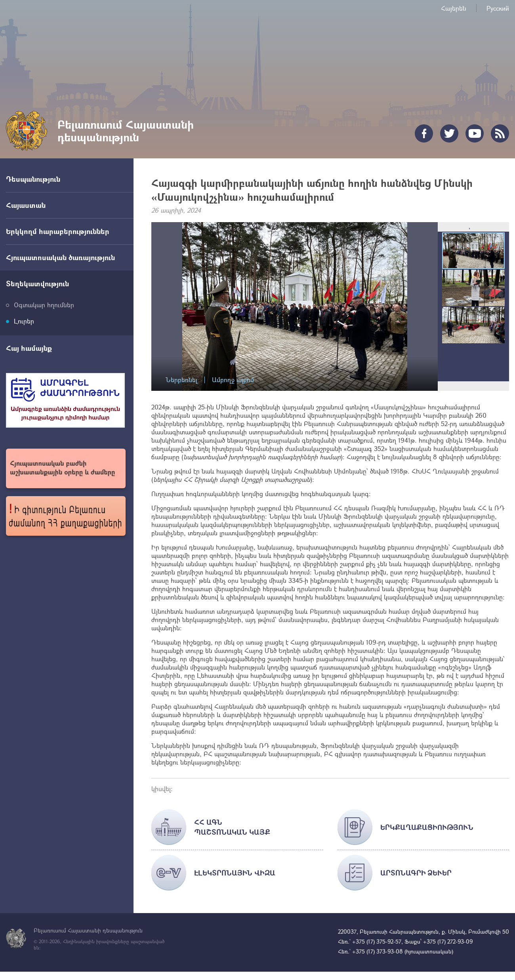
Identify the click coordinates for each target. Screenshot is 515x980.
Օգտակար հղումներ (44, 305)
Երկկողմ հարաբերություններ (58, 231)
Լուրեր (24, 321)
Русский (498, 8)
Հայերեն (454, 8)
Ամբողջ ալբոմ (233, 380)
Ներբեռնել (181, 380)
